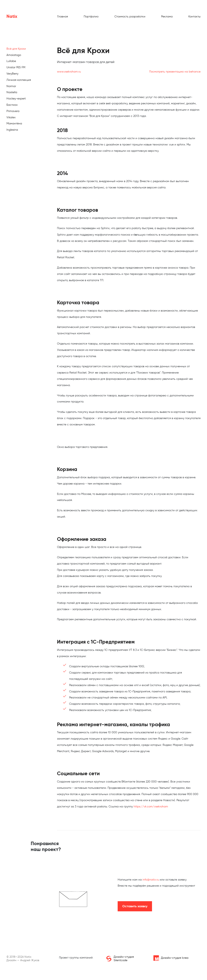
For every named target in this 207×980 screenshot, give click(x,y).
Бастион (12, 105)
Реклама (167, 17)
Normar (11, 86)
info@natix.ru (151, 880)
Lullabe (11, 61)
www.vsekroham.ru (69, 72)
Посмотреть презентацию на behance (175, 72)
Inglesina (12, 130)
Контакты (194, 17)
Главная (63, 17)
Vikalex (11, 117)
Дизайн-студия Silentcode (120, 959)
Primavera (13, 111)
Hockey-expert (16, 99)
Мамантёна (14, 123)
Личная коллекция (19, 80)
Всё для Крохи (16, 49)
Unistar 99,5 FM (16, 67)
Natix (12, 16)
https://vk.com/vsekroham (151, 807)
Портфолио (91, 17)
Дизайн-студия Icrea (171, 958)
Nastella (12, 92)
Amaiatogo (14, 55)
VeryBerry (12, 74)
